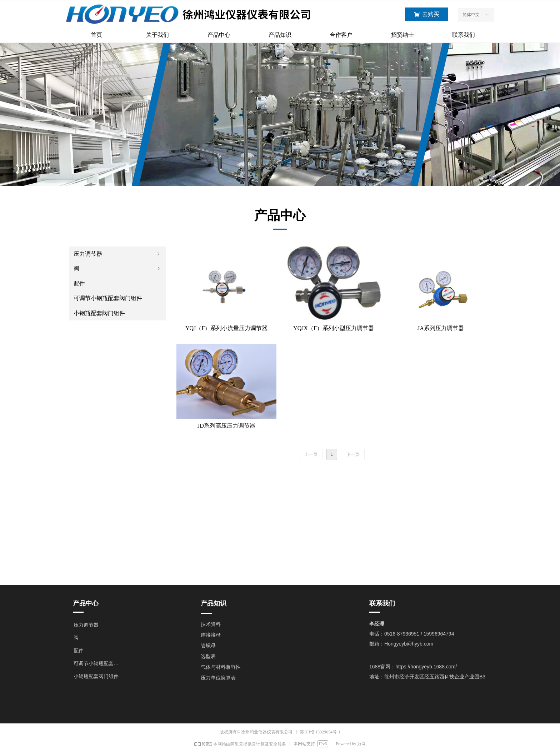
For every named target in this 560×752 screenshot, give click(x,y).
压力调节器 (117, 254)
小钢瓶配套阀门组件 (99, 313)
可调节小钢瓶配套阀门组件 (108, 298)
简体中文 (471, 15)
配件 (79, 283)
